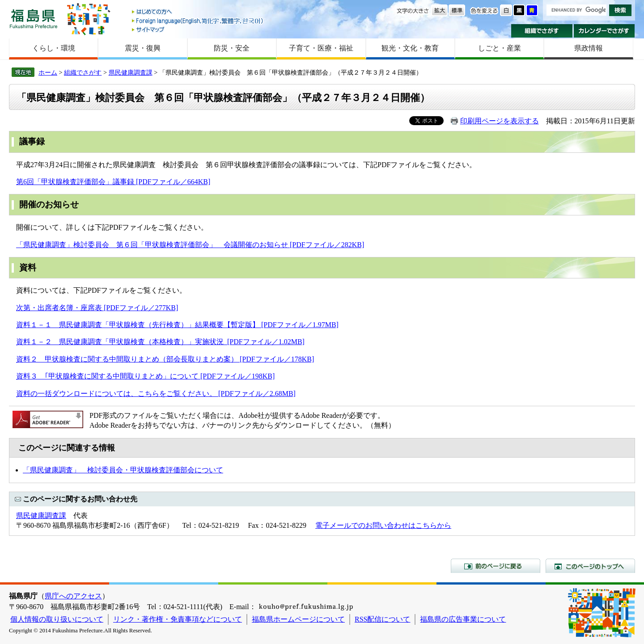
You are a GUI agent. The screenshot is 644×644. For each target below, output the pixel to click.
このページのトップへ (590, 566)
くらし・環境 (54, 48)
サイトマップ (198, 29)
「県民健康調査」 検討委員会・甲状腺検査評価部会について (123, 470)
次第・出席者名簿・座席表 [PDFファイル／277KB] (97, 308)
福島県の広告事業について (463, 619)
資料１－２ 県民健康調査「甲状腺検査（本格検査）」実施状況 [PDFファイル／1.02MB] (160, 342)
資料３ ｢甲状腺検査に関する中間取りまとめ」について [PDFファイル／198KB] (145, 376)
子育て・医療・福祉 (321, 48)
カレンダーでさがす (604, 31)
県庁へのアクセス (73, 596)
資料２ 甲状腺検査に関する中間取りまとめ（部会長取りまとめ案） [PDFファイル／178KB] (165, 359)
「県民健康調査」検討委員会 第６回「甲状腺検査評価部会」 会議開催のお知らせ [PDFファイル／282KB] (190, 245)
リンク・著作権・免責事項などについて (178, 619)
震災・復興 (143, 48)
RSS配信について (382, 619)
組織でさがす (542, 31)
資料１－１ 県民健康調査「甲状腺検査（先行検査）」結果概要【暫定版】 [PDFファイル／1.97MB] (177, 325)
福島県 (34, 19)
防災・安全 (232, 48)
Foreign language (198, 21)
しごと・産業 (500, 48)
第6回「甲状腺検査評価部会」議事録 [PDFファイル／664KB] (113, 182)
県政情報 (589, 48)
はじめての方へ (198, 12)
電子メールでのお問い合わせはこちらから (383, 525)
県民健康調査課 (131, 72)
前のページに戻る (496, 566)
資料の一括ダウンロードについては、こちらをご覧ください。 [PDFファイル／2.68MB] (156, 394)
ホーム (48, 72)
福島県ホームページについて (298, 619)
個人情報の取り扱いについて (57, 619)
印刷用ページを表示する (500, 121)
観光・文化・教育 (410, 48)
